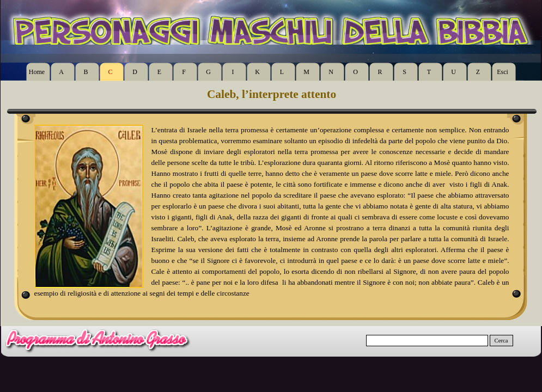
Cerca (501, 341)
